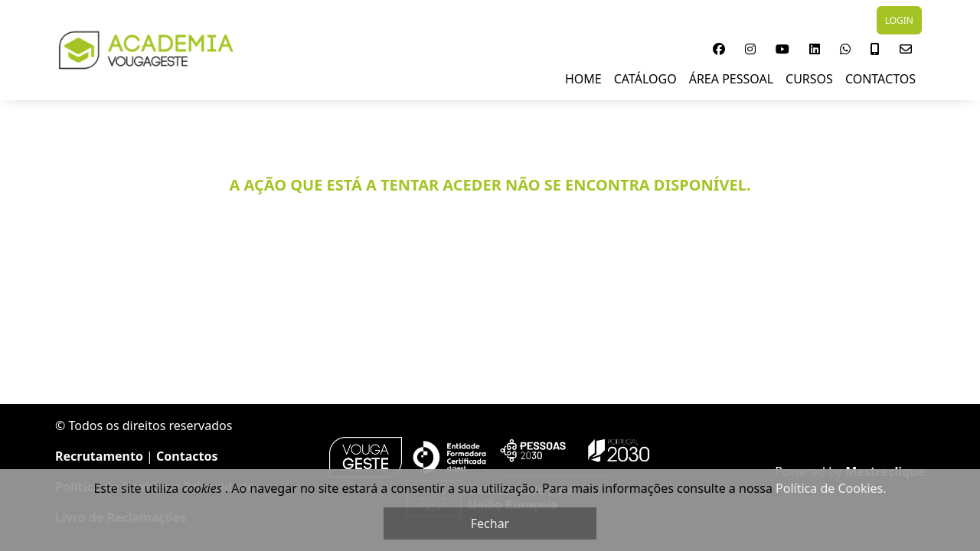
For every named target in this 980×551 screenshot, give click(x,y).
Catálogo (645, 79)
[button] (719, 49)
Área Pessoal (731, 79)
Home (583, 79)
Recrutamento (99, 456)
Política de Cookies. (831, 488)
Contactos (880, 79)
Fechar (490, 523)
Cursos (809, 79)
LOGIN (899, 20)
